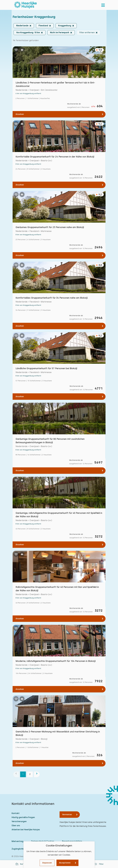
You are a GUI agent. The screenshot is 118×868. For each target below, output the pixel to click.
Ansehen (20, 114)
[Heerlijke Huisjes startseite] (25, 5)
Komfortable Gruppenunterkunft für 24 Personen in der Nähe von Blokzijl (55, 157)
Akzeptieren (65, 863)
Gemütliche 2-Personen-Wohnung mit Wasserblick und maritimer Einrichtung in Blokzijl (58, 733)
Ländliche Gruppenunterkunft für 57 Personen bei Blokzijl (46, 368)
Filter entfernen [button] (87, 33)
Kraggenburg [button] (65, 26)
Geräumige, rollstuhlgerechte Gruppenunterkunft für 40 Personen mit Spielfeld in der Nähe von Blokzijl (59, 515)
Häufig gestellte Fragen (23, 817)
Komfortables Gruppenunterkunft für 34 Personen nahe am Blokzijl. (52, 298)
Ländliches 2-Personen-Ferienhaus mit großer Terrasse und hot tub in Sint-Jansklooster (55, 84)
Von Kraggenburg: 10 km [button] (28, 33)
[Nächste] (37, 774)
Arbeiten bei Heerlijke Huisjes (26, 830)
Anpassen (47, 863)
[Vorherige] (16, 774)
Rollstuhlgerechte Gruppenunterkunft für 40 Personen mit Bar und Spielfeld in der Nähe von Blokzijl (57, 589)
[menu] (103, 5)
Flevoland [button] (43, 26)
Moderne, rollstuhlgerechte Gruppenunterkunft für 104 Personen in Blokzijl (56, 661)
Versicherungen (19, 821)
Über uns (16, 825)
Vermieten (67, 815)
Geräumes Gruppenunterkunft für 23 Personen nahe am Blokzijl (50, 227)
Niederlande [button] (22, 26)
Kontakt (16, 813)
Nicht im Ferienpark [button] (60, 33)
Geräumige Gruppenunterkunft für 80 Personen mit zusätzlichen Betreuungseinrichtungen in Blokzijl (50, 441)
